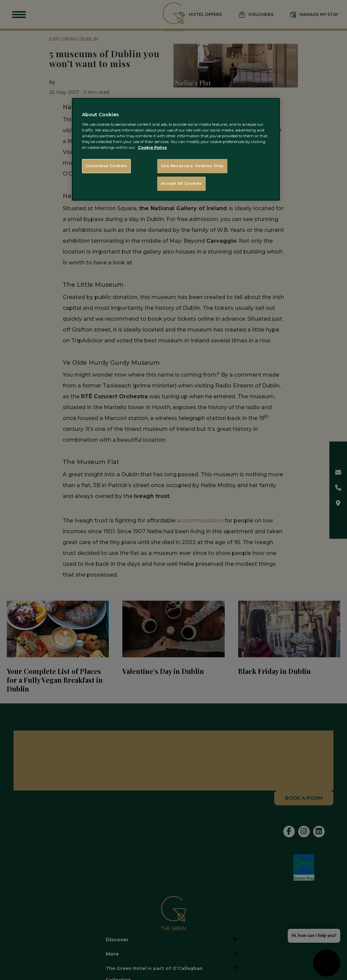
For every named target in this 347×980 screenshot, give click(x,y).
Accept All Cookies (181, 183)
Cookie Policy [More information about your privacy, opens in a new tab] (152, 147)
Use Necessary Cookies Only (192, 166)
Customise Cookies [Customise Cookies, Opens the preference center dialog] (107, 166)
